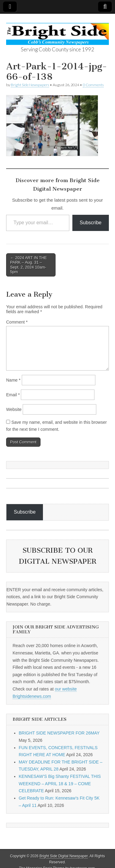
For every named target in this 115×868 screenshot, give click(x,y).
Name (13, 380)
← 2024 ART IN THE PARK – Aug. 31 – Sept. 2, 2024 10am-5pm (29, 265)
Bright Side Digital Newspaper (64, 856)
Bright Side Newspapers (30, 85)
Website (14, 409)
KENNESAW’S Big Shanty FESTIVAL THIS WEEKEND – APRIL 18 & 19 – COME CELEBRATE (60, 784)
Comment (17, 322)
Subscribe (91, 223)
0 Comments (93, 85)
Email (13, 395)
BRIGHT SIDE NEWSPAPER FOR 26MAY (59, 733)
